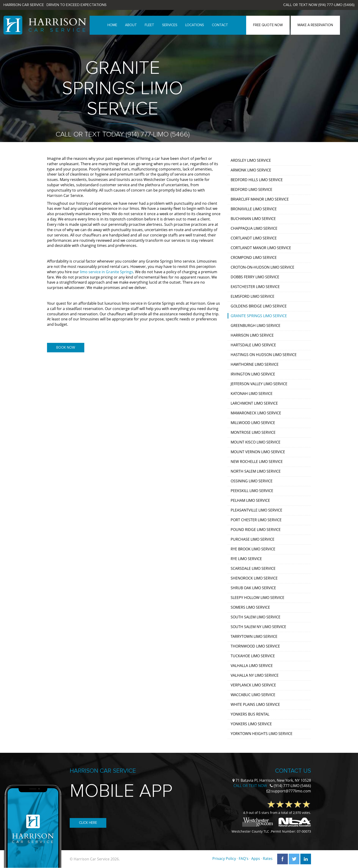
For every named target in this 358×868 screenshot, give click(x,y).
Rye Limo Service (246, 559)
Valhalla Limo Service (252, 666)
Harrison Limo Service (252, 335)
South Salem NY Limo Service (258, 627)
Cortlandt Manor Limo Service (261, 248)
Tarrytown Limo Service (254, 636)
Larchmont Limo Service (254, 403)
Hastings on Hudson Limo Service (264, 355)
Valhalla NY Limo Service (255, 675)
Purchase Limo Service (253, 539)
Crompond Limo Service (254, 257)
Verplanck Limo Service (253, 685)
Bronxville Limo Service (254, 209)
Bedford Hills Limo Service (257, 180)
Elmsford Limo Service (253, 296)
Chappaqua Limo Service (254, 228)
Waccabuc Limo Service (253, 695)
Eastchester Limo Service (255, 287)
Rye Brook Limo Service (253, 549)
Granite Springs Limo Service (259, 316)
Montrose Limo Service (253, 432)
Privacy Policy (224, 859)
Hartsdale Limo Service (253, 345)
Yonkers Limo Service (251, 724)
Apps (256, 859)
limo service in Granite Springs (107, 272)
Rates (268, 859)
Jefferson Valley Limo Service (259, 384)
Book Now (66, 347)
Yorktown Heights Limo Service (262, 734)
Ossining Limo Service (252, 481)
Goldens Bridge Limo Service (259, 306)
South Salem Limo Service (256, 617)
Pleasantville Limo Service (256, 510)
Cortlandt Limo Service (254, 238)
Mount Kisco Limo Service (256, 442)
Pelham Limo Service (250, 500)
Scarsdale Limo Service (253, 568)
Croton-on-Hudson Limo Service (262, 267)
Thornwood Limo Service (255, 646)
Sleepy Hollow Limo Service (258, 598)
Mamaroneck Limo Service (256, 413)
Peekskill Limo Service (252, 491)
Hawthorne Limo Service (255, 364)
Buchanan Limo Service (253, 219)
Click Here (88, 823)
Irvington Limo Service (253, 374)
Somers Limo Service (250, 607)
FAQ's (244, 859)
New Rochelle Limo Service (257, 462)
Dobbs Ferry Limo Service (255, 277)
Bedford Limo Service (251, 189)
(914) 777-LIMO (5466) (336, 5)
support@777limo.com (291, 791)
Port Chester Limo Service (256, 520)
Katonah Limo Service (252, 394)
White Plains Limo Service (255, 704)
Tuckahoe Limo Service (253, 656)
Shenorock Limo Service (254, 578)
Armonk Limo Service (251, 170)
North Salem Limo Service (256, 471)
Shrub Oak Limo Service (253, 588)
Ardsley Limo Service (251, 160)
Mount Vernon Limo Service (258, 452)
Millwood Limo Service (253, 423)
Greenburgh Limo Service (256, 325)
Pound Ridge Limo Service (256, 530)
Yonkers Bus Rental (250, 714)
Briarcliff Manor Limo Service (260, 199)
